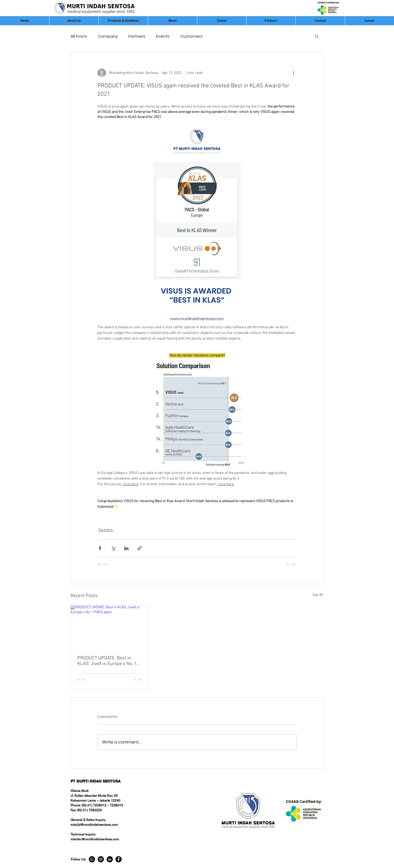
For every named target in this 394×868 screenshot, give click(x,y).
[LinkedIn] (110, 859)
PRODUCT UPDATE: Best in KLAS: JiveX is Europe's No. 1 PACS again (107, 661)
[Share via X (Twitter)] (113, 548)
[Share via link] (140, 548)
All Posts (79, 36)
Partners (137, 36)
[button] (271, 21)
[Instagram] (101, 859)
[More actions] (293, 73)
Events (163, 36)
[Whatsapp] (92, 859)
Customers (191, 36)
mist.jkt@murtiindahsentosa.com (94, 825)
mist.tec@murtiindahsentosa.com (95, 839)
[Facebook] (119, 859)
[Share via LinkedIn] (126, 548)
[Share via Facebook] (100, 548)
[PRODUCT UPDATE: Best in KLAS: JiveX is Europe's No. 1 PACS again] (110, 627)
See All (318, 595)
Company (108, 36)
